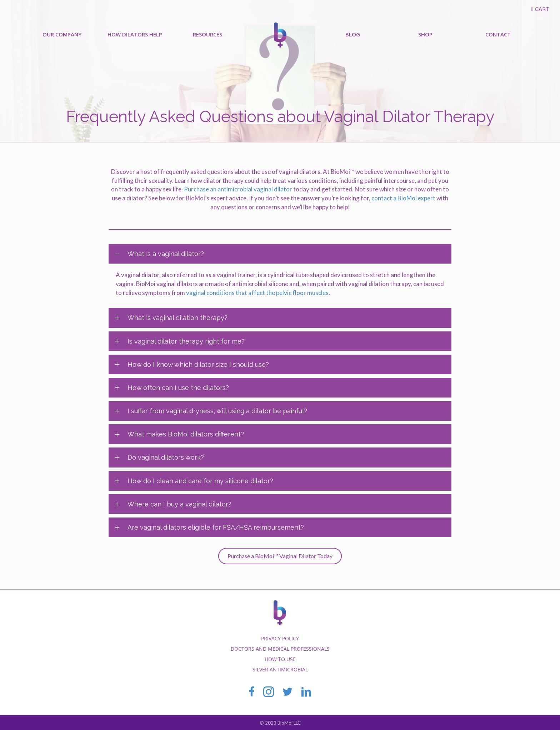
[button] (280, 556)
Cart (542, 9)
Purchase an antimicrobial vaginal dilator (238, 189)
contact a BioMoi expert (403, 198)
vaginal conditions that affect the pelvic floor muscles (257, 293)
